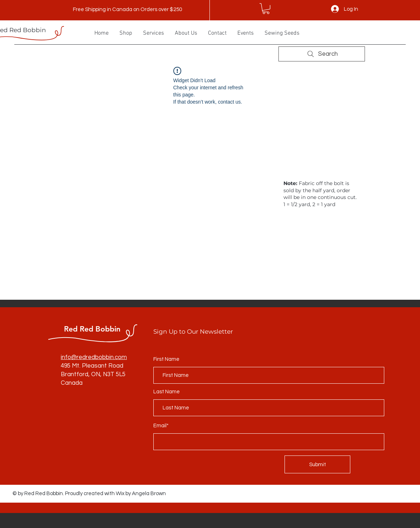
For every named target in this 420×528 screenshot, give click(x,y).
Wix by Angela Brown (141, 494)
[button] (266, 9)
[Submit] (317, 464)
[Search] (322, 54)
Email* (161, 426)
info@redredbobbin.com (94, 357)
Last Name (167, 392)
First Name (166, 359)
